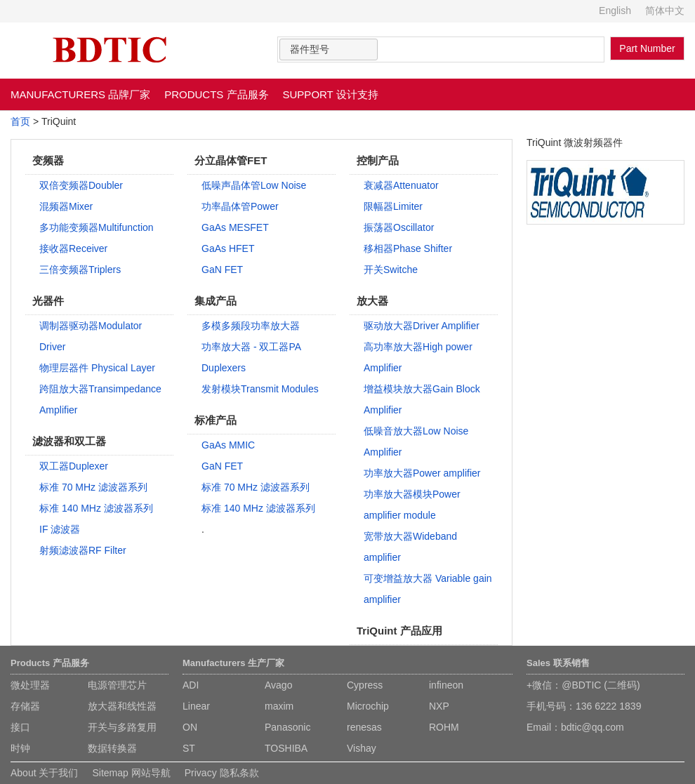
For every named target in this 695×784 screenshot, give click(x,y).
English (615, 11)
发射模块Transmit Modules (260, 389)
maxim (279, 706)
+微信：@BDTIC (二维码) (583, 685)
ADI (191, 685)
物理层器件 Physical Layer (97, 368)
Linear (196, 706)
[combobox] (329, 49)
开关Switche (391, 270)
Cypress (365, 685)
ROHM (444, 727)
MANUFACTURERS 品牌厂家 (80, 94)
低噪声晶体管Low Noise (254, 185)
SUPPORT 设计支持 (331, 94)
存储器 (25, 706)
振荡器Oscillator (399, 227)
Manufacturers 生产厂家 (233, 663)
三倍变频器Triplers (80, 270)
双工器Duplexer (74, 466)
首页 (20, 121)
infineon (446, 685)
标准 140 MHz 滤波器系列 (96, 508)
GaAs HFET (228, 248)
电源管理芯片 (117, 685)
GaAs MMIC (228, 445)
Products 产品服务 (50, 663)
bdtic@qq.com (593, 727)
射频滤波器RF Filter (83, 550)
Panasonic (287, 727)
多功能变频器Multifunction (97, 227)
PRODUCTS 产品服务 (216, 94)
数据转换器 (112, 748)
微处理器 (30, 685)
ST (189, 748)
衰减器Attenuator (401, 185)
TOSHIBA (286, 748)
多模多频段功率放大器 (251, 326)
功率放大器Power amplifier (422, 473)
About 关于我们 (44, 773)
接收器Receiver (73, 248)
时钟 (20, 748)
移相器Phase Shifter (408, 248)
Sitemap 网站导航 (131, 773)
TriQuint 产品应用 (399, 631)
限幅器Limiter (393, 206)
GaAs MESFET (235, 227)
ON (190, 727)
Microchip (368, 706)
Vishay (362, 748)
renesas (364, 727)
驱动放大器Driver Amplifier (422, 326)
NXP (439, 706)
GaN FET (222, 270)
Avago (278, 685)
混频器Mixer (66, 206)
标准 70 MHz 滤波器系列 (93, 487)
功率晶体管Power (240, 206)
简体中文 (665, 11)
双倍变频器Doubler (81, 185)
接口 (20, 727)
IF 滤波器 (60, 529)
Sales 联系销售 (558, 663)
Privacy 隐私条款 (222, 773)
